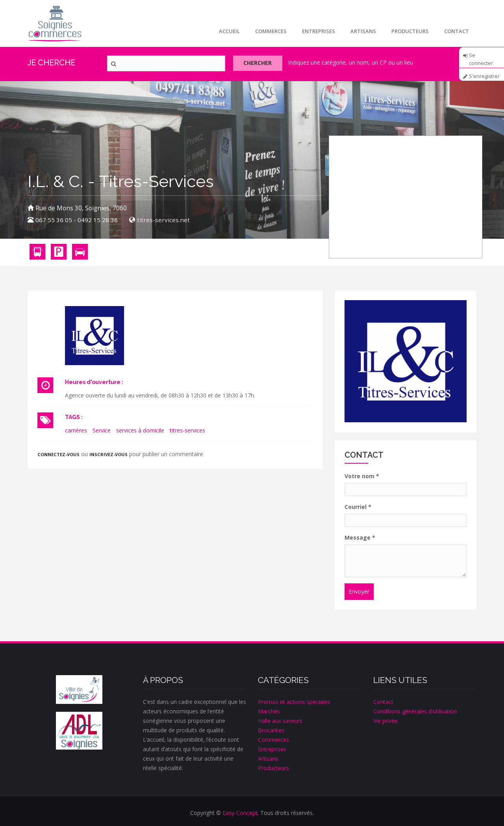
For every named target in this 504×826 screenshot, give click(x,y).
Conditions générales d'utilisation (415, 711)
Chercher (259, 64)
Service (102, 430)
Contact (456, 31)
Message (360, 537)
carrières (76, 430)
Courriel (358, 507)
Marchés (269, 711)
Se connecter (481, 58)
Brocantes (271, 730)
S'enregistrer (485, 76)
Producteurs (409, 31)
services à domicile (140, 430)
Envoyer (359, 591)
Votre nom (362, 476)
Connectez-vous (58, 454)
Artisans (362, 31)
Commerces (269, 31)
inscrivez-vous (108, 454)
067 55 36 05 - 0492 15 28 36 (77, 220)
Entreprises (317, 31)
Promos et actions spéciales (294, 702)
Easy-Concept (240, 813)
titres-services (187, 430)
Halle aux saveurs (280, 721)
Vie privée (385, 721)
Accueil (227, 31)
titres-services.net (163, 220)
